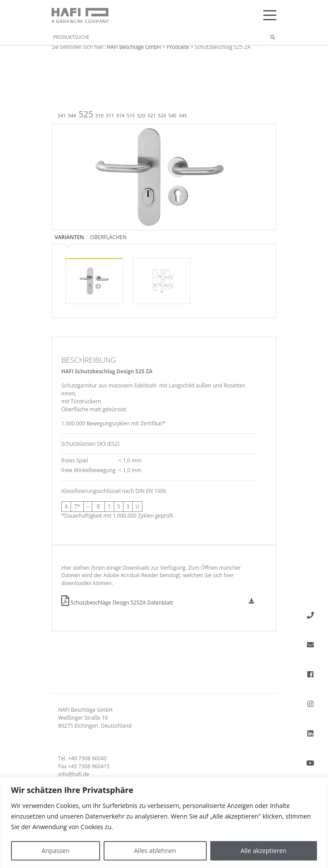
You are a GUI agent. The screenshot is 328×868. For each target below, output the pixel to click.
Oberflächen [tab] (108, 237)
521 (152, 116)
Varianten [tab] (69, 237)
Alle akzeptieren (264, 851)
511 (110, 116)
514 (120, 116)
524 (162, 116)
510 (100, 116)
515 (131, 116)
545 (183, 116)
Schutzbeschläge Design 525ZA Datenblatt (117, 602)
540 (172, 116)
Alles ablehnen (155, 851)
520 (141, 116)
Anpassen (56, 851)
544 (72, 116)
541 (62, 116)
